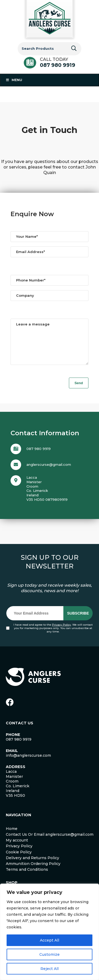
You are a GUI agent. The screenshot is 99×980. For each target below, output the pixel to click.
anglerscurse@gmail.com (49, 472)
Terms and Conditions (27, 877)
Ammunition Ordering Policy (33, 872)
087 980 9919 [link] (19, 747)
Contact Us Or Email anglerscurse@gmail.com (50, 842)
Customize (49, 954)
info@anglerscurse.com (28, 763)
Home (12, 837)
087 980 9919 (58, 65)
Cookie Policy (19, 860)
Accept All (49, 940)
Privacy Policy (62, 633)
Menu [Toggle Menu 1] (14, 80)
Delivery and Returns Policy (32, 866)
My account (17, 848)
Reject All (49, 969)
